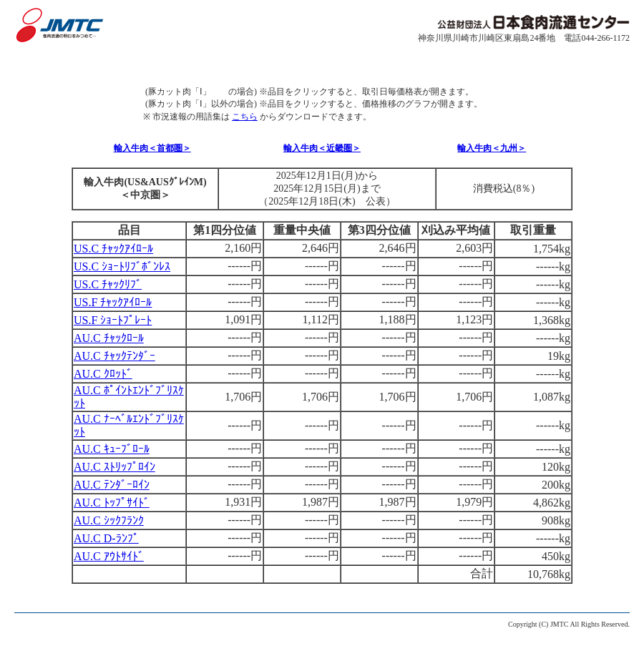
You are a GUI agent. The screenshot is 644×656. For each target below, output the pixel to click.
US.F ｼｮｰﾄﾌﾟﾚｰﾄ (113, 320)
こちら (245, 117)
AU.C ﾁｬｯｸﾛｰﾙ (109, 338)
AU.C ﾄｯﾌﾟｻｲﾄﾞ (112, 503)
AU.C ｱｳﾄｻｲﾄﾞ (109, 556)
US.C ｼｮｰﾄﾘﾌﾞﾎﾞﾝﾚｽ (122, 266)
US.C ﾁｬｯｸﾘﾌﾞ (108, 284)
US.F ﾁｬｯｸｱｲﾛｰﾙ (113, 302)
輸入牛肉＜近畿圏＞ (322, 148)
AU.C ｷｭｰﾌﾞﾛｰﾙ (112, 449)
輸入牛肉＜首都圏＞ (152, 148)
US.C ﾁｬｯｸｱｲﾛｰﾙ (113, 249)
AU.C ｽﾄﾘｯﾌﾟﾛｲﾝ (114, 467)
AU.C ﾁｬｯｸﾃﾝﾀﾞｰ (114, 356)
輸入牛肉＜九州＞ (492, 148)
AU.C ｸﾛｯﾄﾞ (103, 374)
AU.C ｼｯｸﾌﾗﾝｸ (109, 520)
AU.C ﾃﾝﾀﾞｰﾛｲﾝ (112, 485)
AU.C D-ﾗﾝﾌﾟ (106, 538)
